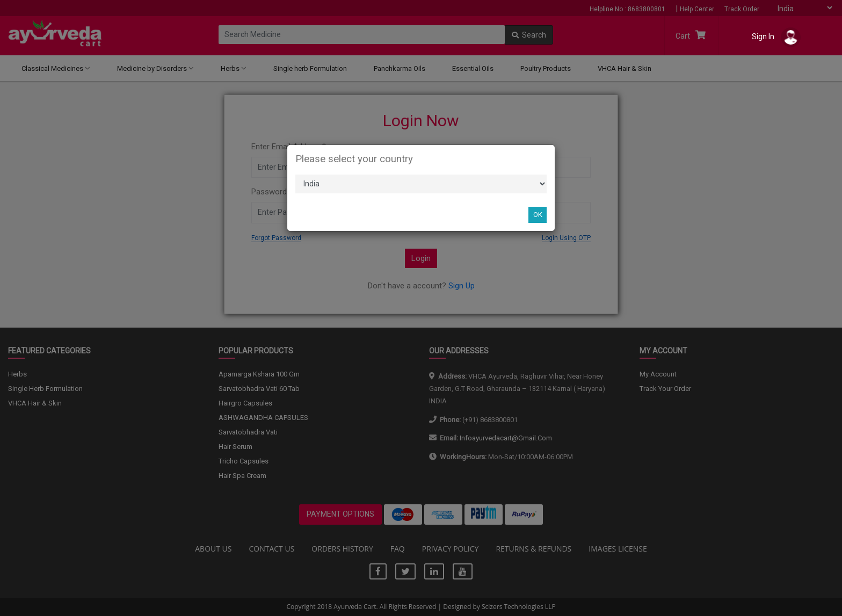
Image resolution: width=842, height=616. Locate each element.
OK (538, 215)
